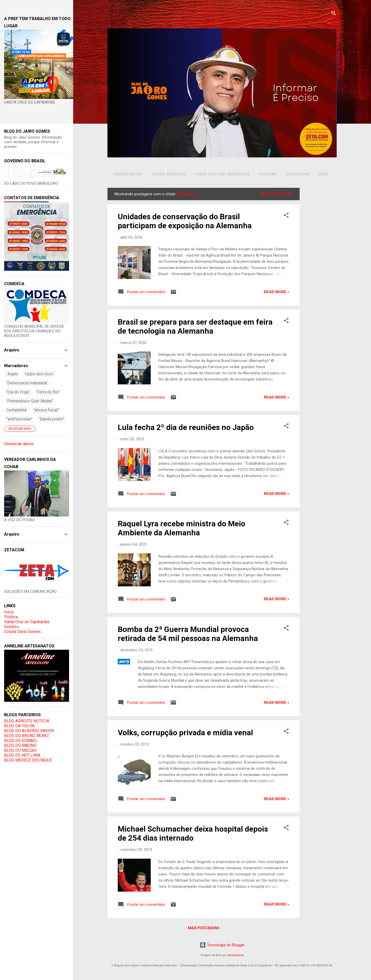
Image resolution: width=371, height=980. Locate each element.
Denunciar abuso (19, 444)
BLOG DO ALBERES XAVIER (29, 731)
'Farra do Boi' (48, 392)
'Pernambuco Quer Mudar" (30, 401)
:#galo (12, 374)
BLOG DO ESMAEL (21, 741)
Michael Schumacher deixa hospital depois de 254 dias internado (193, 834)
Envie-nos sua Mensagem (222, 174)
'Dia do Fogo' (18, 392)
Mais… (325, 174)
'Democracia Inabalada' (27, 383)
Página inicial (128, 174)
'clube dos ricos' (39, 374)
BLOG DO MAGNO (20, 745)
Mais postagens (204, 929)
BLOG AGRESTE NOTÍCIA (27, 721)
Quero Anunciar (169, 174)
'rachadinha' (17, 410)
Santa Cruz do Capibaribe (27, 622)
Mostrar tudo (277, 195)
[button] (286, 217)
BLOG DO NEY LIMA (22, 755)
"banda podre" (52, 419)
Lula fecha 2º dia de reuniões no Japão (186, 428)
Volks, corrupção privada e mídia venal (185, 734)
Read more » (277, 293)
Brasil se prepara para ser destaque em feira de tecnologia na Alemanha (195, 327)
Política (11, 617)
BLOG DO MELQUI (20, 750)
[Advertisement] (319, 266)
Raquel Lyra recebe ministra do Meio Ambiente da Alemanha (182, 529)
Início (9, 612)
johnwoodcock (235, 956)
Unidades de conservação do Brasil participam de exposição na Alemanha (185, 222)
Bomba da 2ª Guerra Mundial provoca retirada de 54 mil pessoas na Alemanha (188, 635)
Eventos (11, 627)
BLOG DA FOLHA (19, 726)
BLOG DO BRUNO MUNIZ (27, 736)
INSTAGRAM (297, 174)
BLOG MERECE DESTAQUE (28, 760)
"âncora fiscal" (46, 410)
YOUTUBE (267, 174)
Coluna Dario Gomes (22, 632)
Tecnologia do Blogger (222, 946)
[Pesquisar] (334, 14)
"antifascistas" (19, 419)
